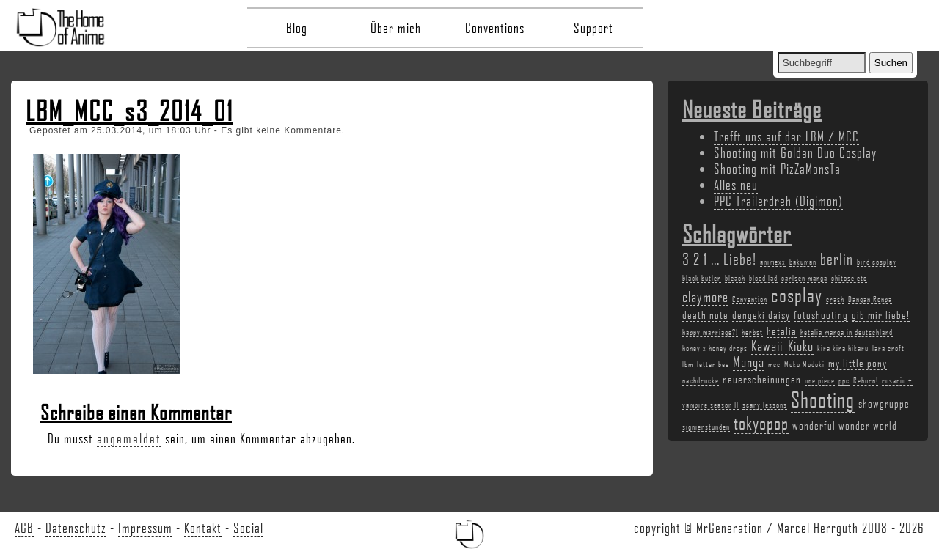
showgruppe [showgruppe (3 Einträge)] (884, 403)
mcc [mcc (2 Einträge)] (774, 364)
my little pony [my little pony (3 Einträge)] (858, 363)
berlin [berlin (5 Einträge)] (837, 258)
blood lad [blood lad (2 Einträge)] (763, 278)
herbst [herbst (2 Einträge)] (752, 332)
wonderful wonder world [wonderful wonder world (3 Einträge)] (845, 425)
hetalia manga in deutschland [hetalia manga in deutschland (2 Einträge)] (847, 332)
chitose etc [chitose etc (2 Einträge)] (849, 278)
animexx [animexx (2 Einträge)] (773, 262)
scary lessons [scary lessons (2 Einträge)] (765, 405)
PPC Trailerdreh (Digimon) (778, 201)
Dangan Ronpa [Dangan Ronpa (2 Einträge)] (870, 299)
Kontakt (203, 528)
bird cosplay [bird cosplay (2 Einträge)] (877, 262)
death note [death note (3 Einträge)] (705, 314)
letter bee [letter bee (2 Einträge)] (713, 364)
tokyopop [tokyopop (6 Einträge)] (761, 423)
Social (248, 528)
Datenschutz (76, 528)
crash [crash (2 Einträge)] (835, 299)
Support (593, 28)
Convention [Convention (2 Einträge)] (750, 299)
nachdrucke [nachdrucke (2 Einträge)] (701, 380)
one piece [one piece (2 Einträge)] (820, 380)
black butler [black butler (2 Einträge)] (702, 278)
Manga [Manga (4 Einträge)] (749, 362)
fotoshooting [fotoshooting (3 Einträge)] (821, 314)
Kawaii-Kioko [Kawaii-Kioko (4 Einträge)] (782, 346)
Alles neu (736, 185)
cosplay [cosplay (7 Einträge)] (797, 295)
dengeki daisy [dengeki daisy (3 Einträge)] (761, 314)
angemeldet (129, 438)
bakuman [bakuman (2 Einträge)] (803, 262)
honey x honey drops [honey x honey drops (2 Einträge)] (715, 348)
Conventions (495, 28)
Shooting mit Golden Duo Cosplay (795, 152)
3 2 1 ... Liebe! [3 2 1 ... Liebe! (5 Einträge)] (719, 258)
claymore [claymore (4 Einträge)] (705, 297)
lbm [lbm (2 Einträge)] (688, 364)
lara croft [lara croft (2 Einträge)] (888, 348)
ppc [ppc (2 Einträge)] (844, 380)
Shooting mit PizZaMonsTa (777, 169)
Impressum (145, 528)
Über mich (396, 28)
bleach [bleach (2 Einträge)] (735, 278)
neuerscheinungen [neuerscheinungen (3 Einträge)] (762, 379)
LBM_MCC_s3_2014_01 (129, 111)
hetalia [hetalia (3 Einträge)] (782, 331)
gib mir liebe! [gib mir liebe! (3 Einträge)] (881, 314)
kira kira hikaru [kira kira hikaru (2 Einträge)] (843, 348)
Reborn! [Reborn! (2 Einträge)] (866, 380)
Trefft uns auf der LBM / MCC (786, 136)
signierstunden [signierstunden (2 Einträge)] (706, 427)
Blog (297, 28)
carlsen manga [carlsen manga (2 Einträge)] (804, 278)
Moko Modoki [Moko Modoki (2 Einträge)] (804, 364)
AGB (24, 528)
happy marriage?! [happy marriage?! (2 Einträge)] (710, 332)
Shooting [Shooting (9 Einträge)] (823, 399)
